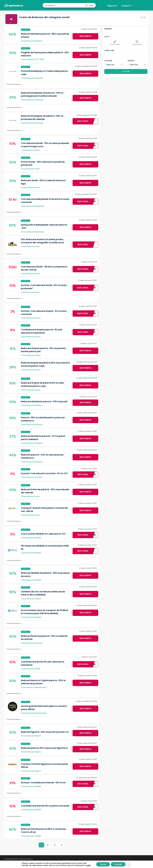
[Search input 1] (63, 5)
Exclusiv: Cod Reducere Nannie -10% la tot (43, 783)
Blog (63, 861)
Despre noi (136, 861)
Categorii (127, 6)
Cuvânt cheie (109, 50)
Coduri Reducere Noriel (30, 150)
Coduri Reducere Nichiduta (32, 41)
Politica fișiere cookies (98, 861)
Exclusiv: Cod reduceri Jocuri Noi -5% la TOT (44, 473)
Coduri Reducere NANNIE (31, 787)
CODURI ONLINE (115, 43)
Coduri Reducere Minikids (31, 538)
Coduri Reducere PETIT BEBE (32, 59)
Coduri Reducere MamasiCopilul (34, 687)
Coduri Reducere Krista (30, 496)
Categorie (108, 61)
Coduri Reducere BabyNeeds (33, 206)
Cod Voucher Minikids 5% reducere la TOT (43, 534)
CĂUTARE (126, 71)
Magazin (131, 61)
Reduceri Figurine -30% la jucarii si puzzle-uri (45, 732)
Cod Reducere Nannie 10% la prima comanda (45, 806)
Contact (145, 861)
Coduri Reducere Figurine (31, 736)
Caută (107, 37)
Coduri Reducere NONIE (30, 669)
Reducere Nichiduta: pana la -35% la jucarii (44, 402)
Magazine (112, 6)
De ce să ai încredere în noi (119, 861)
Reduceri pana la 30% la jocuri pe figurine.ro (44, 748)
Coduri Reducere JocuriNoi (32, 477)
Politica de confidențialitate (77, 861)
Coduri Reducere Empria (31, 318)
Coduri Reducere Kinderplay (32, 78)
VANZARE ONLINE (137, 43)
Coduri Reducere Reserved (32, 643)
